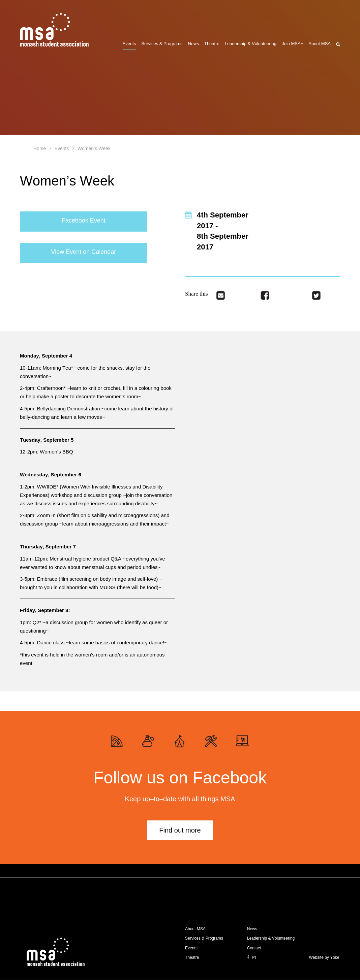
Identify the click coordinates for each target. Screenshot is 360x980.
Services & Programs (162, 44)
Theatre (212, 44)
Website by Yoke (324, 957)
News (193, 44)
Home (40, 148)
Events (129, 44)
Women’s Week (94, 148)
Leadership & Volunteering (251, 44)
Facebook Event (84, 221)
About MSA (320, 44)
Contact (254, 948)
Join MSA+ (292, 44)
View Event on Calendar (83, 252)
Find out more (180, 830)
